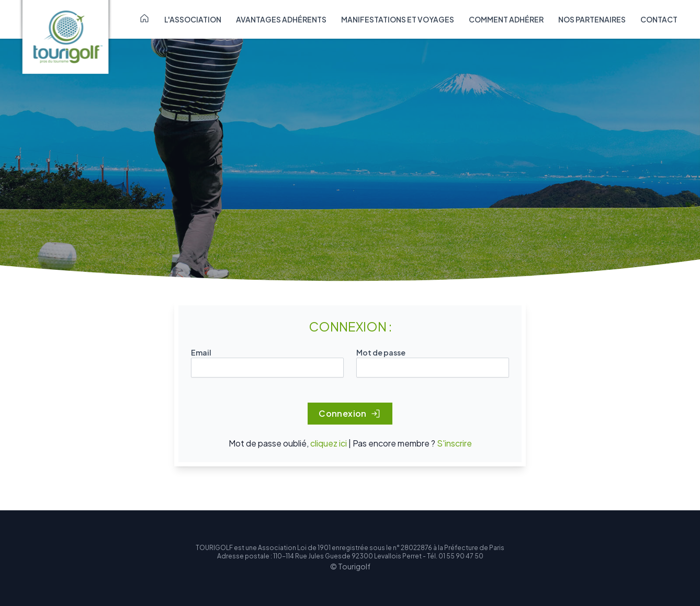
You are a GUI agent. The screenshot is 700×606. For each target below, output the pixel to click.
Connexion (350, 413)
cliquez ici (329, 443)
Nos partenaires (592, 19)
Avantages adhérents (281, 19)
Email (201, 352)
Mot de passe (381, 352)
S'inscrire (454, 443)
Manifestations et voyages (398, 19)
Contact (659, 19)
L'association (193, 19)
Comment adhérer (506, 19)
